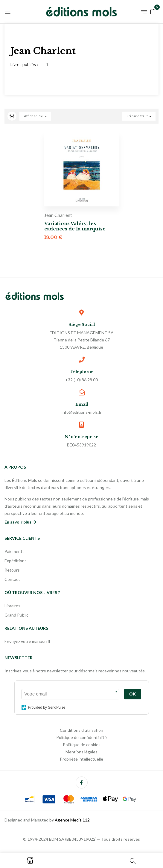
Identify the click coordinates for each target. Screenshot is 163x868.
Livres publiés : (24, 64)
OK (133, 694)
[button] (153, 11)
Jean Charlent (58, 215)
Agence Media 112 (72, 820)
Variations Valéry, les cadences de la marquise (75, 226)
